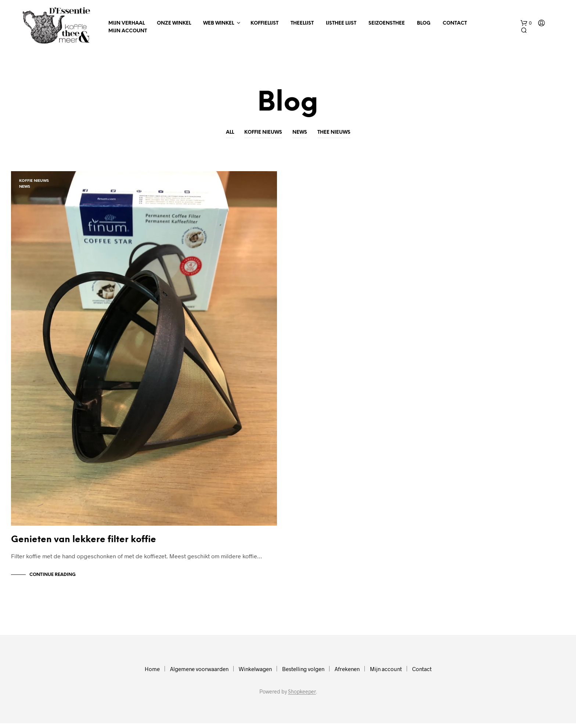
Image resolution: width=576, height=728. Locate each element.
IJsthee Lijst (341, 23)
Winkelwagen (255, 674)
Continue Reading (53, 579)
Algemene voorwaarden (199, 674)
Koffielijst (264, 23)
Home (152, 674)
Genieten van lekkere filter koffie (84, 545)
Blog (424, 23)
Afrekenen (347, 674)
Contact (455, 23)
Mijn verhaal (127, 23)
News (300, 132)
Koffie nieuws (263, 132)
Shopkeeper (302, 696)
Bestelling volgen (303, 674)
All (230, 132)
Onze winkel (174, 23)
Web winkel (219, 23)
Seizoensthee (387, 23)
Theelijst (302, 23)
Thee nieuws (334, 132)
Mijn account (128, 31)
